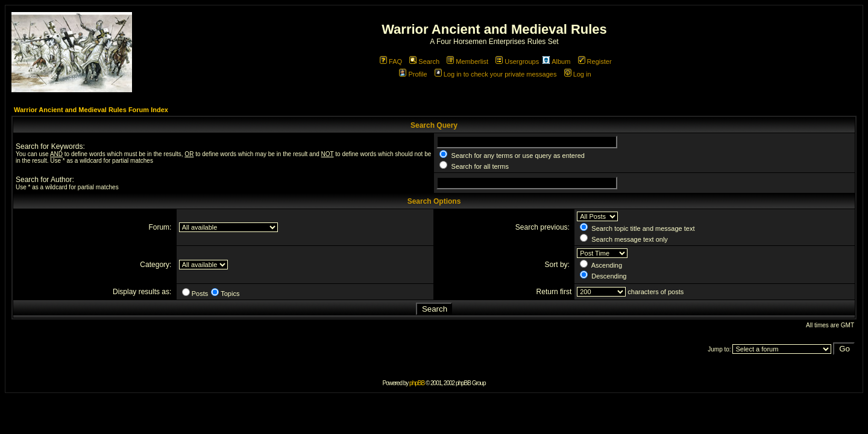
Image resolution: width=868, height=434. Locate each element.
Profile (413, 74)
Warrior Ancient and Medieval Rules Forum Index (91, 110)
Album (556, 61)
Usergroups (517, 61)
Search (424, 61)
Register (595, 61)
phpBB (417, 383)
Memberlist (467, 61)
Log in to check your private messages (496, 74)
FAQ (391, 61)
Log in (578, 74)
